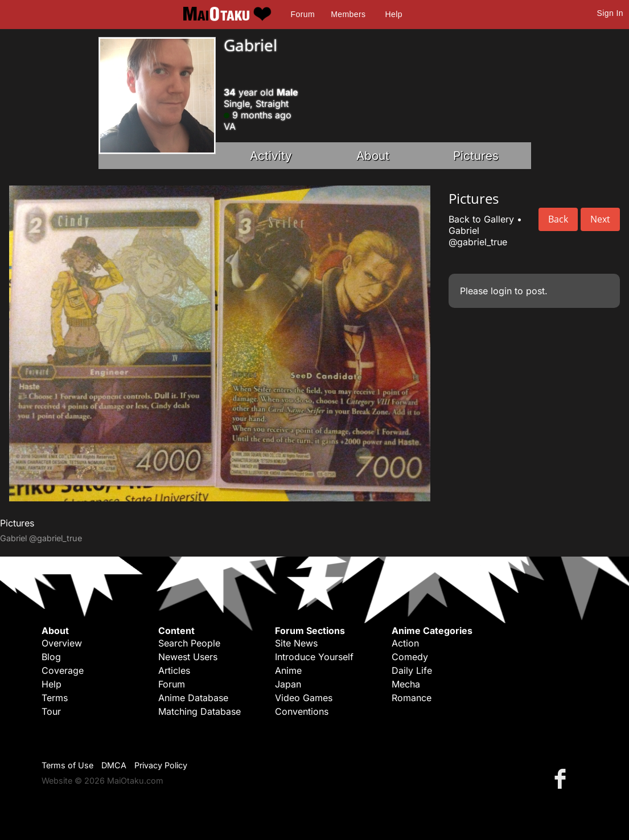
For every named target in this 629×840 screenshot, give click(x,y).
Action (405, 643)
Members (348, 14)
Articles (174, 670)
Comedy (410, 657)
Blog (51, 657)
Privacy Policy (161, 765)
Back (558, 219)
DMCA (114, 765)
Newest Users (188, 657)
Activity (271, 156)
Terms (55, 698)
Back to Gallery (481, 219)
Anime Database (193, 698)
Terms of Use (67, 765)
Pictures (476, 156)
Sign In (610, 13)
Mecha (406, 684)
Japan (288, 684)
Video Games (304, 698)
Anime (288, 670)
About (373, 156)
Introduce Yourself (314, 657)
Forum (303, 14)
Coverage (63, 670)
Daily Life (412, 670)
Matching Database (200, 711)
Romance (412, 698)
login (501, 291)
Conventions (302, 711)
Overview (62, 643)
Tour (51, 711)
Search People (189, 643)
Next (600, 219)
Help (394, 14)
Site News (296, 643)
